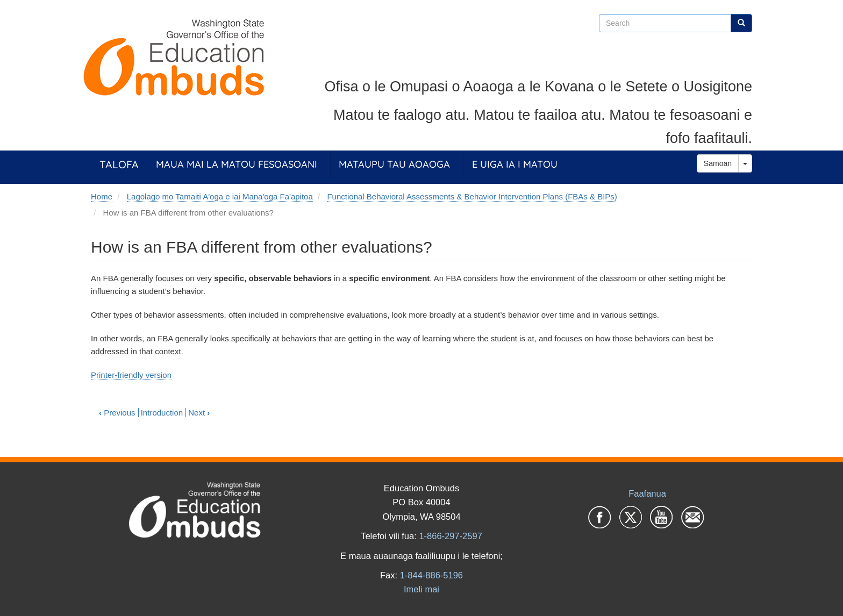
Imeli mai (421, 589)
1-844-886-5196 (431, 575)
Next (199, 413)
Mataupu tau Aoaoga (394, 164)
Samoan (718, 163)
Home (102, 196)
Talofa (119, 164)
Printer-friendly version (131, 375)
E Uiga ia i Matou (515, 164)
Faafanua (647, 493)
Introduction (162, 413)
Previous (117, 413)
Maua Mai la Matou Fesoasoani (237, 164)
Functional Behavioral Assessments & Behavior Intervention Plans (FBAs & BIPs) (472, 196)
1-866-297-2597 (450, 536)
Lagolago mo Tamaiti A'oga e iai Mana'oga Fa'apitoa (220, 196)
